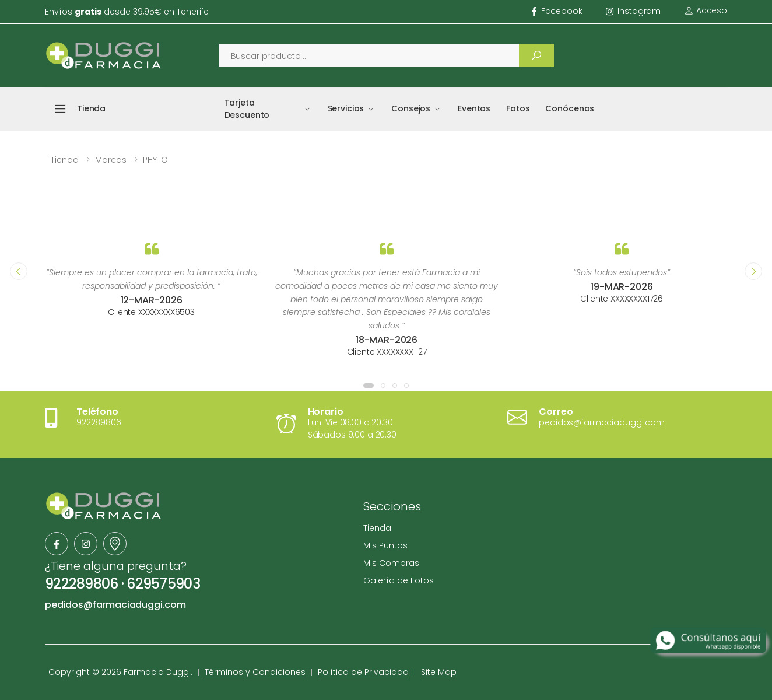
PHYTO (155, 160)
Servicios (346, 108)
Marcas (111, 160)
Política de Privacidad (363, 672)
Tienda (65, 160)
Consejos (411, 108)
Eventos (474, 108)
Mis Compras (391, 563)
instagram (634, 11)
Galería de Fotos (399, 580)
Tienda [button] (91, 108)
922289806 (82, 584)
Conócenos (570, 108)
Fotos (518, 108)
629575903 (163, 584)
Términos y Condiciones (255, 672)
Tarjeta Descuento (247, 109)
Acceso (706, 10)
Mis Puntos (385, 545)
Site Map (439, 672)
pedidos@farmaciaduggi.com (115, 605)
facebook (557, 11)
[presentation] (19, 271)
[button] (369, 386)
